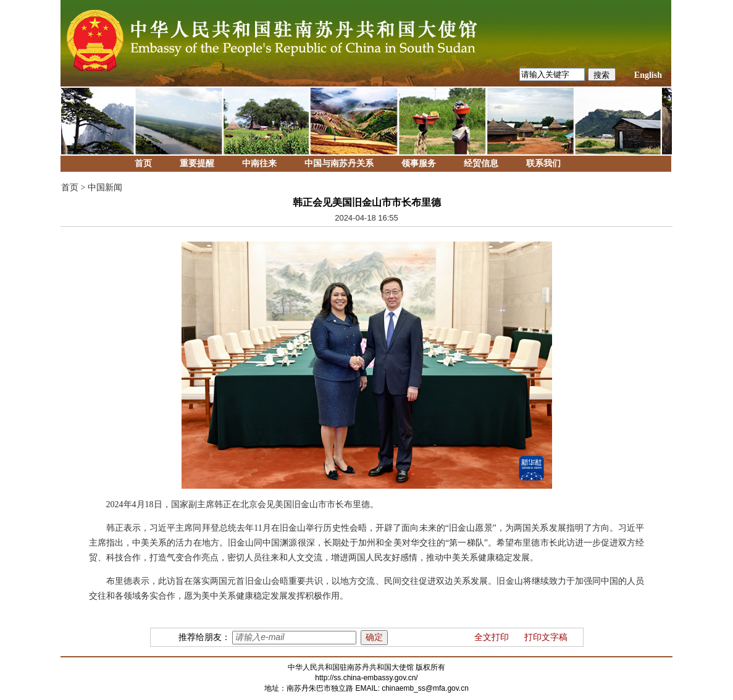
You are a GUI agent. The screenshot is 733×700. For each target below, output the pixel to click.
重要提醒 (197, 163)
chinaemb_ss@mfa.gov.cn (425, 688)
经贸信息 (481, 163)
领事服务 (419, 163)
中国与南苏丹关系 (339, 163)
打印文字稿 (546, 637)
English (648, 75)
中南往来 (259, 163)
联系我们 (543, 163)
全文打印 (492, 637)
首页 (143, 163)
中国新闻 (105, 188)
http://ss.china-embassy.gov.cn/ (366, 678)
